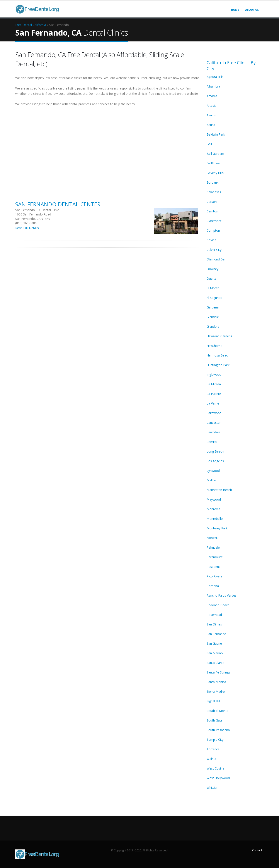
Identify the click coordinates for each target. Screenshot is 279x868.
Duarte (212, 278)
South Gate (215, 720)
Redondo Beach (218, 605)
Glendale (213, 317)
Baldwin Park (216, 134)
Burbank (213, 182)
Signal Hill (213, 701)
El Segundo (214, 298)
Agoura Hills (215, 77)
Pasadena (214, 567)
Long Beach (215, 451)
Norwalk (213, 538)
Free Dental (24, 25)
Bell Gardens (216, 154)
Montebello (215, 519)
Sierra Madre (216, 691)
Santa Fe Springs (218, 672)
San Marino (215, 653)
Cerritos (212, 211)
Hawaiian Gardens (219, 336)
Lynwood (213, 471)
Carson (212, 202)
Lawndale (213, 432)
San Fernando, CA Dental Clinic (37, 210)
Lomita (212, 442)
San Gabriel (215, 643)
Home (235, 10)
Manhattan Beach (219, 490)
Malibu (211, 480)
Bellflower (214, 163)
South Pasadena (218, 730)
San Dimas (214, 624)
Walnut (212, 759)
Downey (213, 269)
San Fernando (216, 634)
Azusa (211, 125)
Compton (213, 230)
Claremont (214, 221)
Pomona (213, 586)
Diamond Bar (216, 259)
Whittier (212, 788)
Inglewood (214, 375)
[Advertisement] (108, 152)
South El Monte (218, 711)
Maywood (214, 499)
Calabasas (214, 192)
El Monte (213, 288)
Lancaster (214, 423)
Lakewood (214, 413)
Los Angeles (215, 461)
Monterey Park (217, 528)
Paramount (215, 557)
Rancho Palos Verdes (222, 595)
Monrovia (213, 509)
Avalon (211, 115)
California (39, 25)
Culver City (214, 250)
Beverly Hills (215, 173)
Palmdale (213, 547)
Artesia (212, 106)
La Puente (214, 394)
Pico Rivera (214, 576)
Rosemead (214, 615)
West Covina (215, 768)
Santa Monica (216, 682)
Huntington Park (218, 365)
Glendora (213, 326)
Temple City (215, 740)
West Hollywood (218, 778)
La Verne (213, 403)
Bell (209, 144)
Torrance (213, 749)
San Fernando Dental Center (58, 204)
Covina (211, 240)
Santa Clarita (216, 663)
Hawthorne (214, 346)
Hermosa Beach (218, 355)
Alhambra (213, 86)
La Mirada (214, 384)
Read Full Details (27, 228)
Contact (257, 850)
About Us (252, 10)
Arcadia (212, 96)
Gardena (213, 307)
